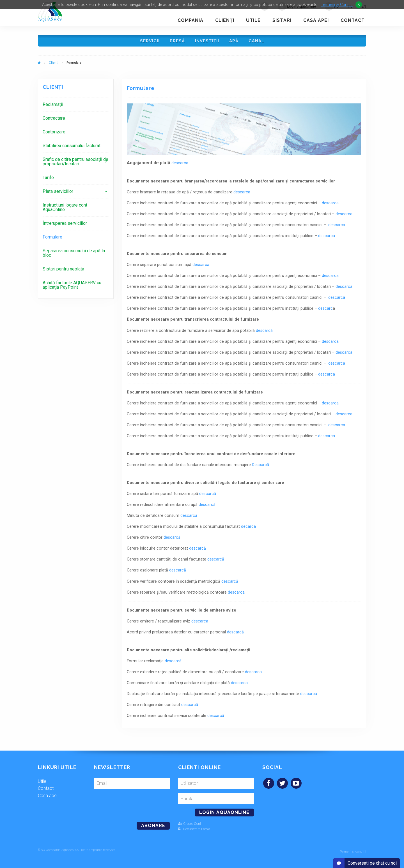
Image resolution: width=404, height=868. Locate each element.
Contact (353, 20)
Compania (190, 20)
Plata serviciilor (58, 193)
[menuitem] (76, 106)
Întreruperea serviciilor (65, 225)
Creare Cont (190, 826)
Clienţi (225, 20)
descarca (180, 165)
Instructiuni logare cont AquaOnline (65, 209)
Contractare (54, 120)
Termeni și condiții (353, 852)
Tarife (48, 180)
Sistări (282, 20)
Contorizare (54, 134)
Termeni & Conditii (337, 5)
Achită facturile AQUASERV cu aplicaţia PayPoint (72, 287)
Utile (253, 20)
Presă (176, 42)
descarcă (264, 333)
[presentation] (132, 805)
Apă (235, 42)
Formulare (52, 239)
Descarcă (260, 467)
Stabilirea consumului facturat (72, 148)
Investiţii (207, 42)
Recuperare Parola (194, 831)
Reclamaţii (53, 106)
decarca (248, 528)
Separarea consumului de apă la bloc (74, 255)
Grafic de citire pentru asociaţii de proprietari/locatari (75, 164)
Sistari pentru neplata (63, 271)
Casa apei (316, 20)
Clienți (54, 65)
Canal (258, 42)
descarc (325, 310)
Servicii (148, 42)
